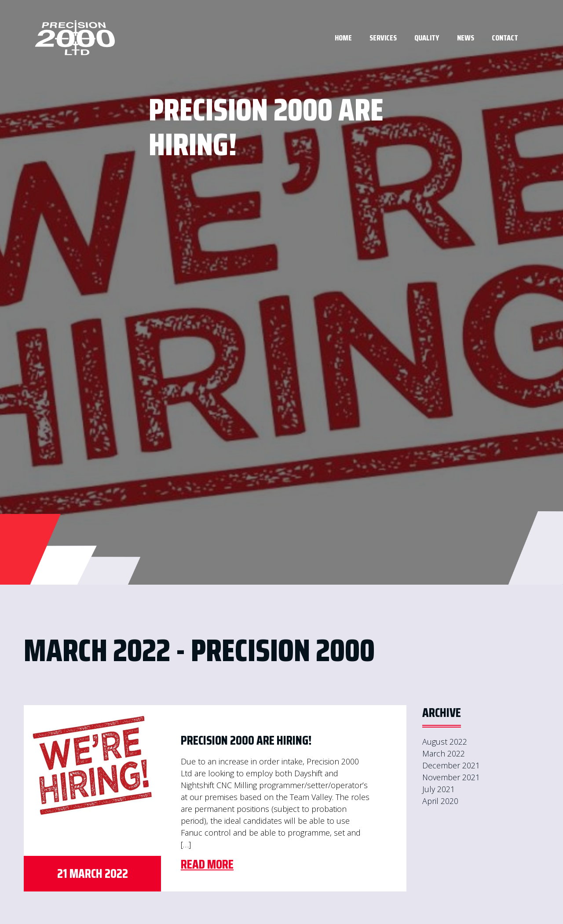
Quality (427, 38)
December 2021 (451, 765)
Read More (207, 864)
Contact (505, 38)
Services (383, 38)
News (466, 38)
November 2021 (451, 777)
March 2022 (444, 753)
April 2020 (440, 801)
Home (343, 38)
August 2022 (445, 742)
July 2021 (439, 789)
